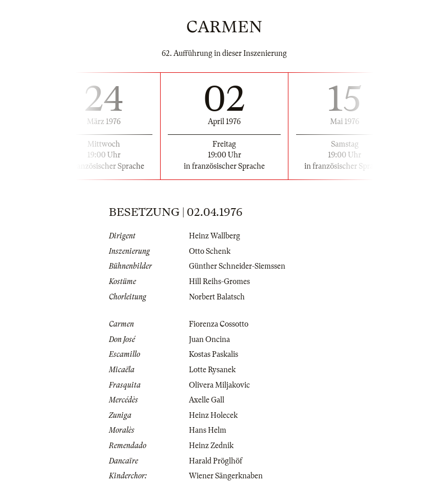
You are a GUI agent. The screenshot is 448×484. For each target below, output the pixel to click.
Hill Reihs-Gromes (219, 281)
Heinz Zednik (211, 446)
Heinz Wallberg (215, 236)
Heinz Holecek (213, 415)
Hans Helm (208, 430)
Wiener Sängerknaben (226, 476)
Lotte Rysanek (212, 370)
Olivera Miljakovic (219, 385)
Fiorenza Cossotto (219, 324)
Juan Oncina (209, 339)
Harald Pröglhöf (216, 461)
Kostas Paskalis (213, 354)
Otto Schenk (210, 251)
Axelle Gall (207, 400)
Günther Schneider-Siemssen (237, 266)
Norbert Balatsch (217, 297)
